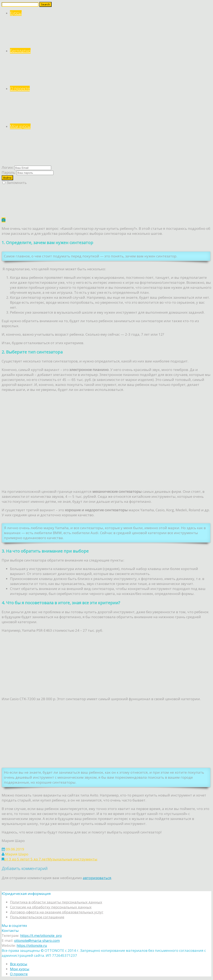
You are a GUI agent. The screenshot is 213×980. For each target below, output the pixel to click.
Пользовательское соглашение (37, 917)
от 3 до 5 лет (15, 859)
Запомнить (15, 183)
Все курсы (19, 964)
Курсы (111, 29)
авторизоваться (97, 878)
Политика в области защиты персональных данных (56, 902)
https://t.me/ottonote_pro (41, 935)
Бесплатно (111, 67)
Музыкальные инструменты (72, 859)
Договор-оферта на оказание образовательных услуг (57, 912)
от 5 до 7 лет (37, 859)
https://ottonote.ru (32, 945)
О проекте (111, 105)
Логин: (8, 167)
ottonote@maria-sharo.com (37, 940)
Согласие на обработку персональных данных (51, 907)
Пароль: (9, 172)
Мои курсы (111, 143)
